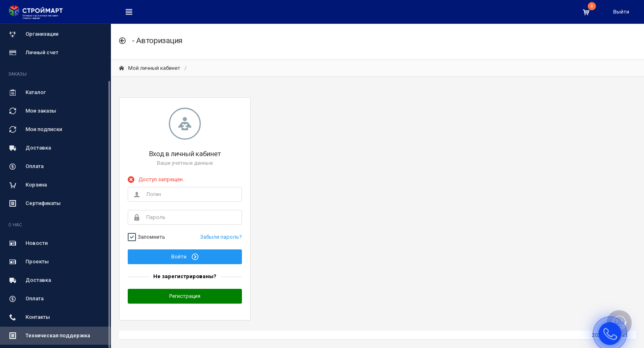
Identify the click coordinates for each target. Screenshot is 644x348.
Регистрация (185, 296)
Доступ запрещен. (161, 179)
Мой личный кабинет (150, 68)
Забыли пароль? (221, 237)
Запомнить (151, 237)
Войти (185, 257)
